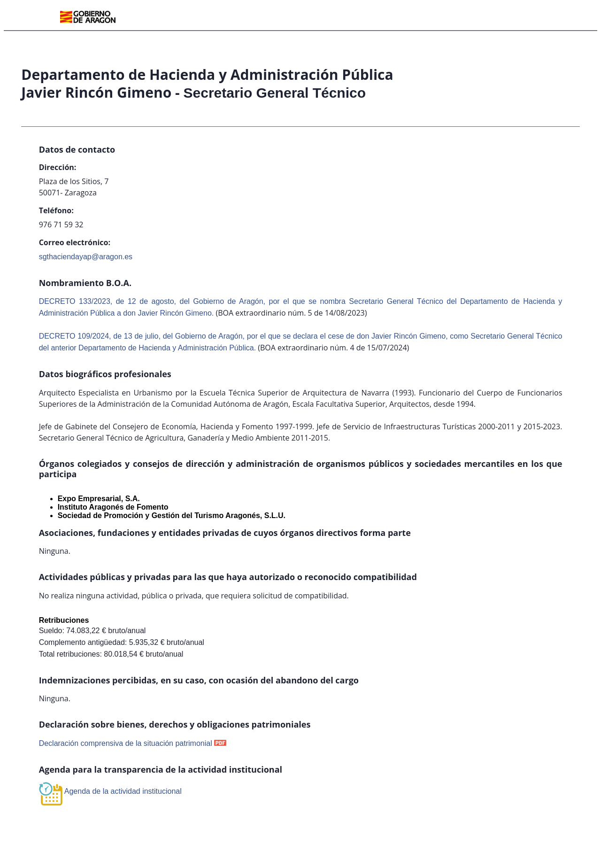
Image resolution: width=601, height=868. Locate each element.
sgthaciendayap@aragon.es (86, 257)
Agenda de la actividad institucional (123, 791)
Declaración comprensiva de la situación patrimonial (126, 743)
